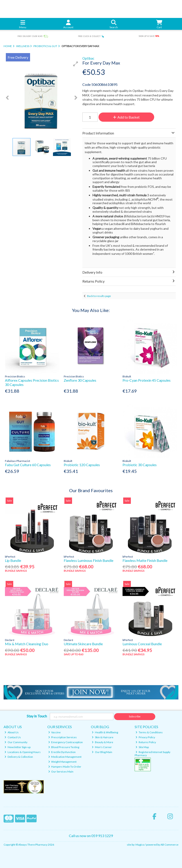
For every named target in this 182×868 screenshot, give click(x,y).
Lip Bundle (13, 560)
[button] (76, 64)
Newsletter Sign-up (18, 747)
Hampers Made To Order (65, 767)
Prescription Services (63, 737)
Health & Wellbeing (105, 732)
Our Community (16, 742)
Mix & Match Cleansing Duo (27, 644)
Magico (140, 845)
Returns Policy (146, 742)
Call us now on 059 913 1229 (91, 836)
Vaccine (55, 732)
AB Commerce (169, 845)
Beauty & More (102, 742)
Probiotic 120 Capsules (82, 465)
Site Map (142, 747)
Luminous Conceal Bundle (142, 644)
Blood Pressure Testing (64, 747)
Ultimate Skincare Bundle (83, 644)
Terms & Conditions (149, 732)
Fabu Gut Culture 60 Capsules (28, 465)
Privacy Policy (145, 737)
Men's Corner (102, 747)
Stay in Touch (37, 716)
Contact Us (13, 737)
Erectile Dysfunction (62, 752)
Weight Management (62, 762)
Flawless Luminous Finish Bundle (89, 560)
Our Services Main (61, 772)
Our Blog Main (102, 752)
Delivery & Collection (19, 757)
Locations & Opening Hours (23, 752)
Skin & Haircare (103, 737)
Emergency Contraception (66, 742)
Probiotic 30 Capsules (140, 465)
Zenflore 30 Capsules (80, 380)
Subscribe (135, 716)
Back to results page (99, 296)
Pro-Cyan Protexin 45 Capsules (147, 380)
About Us (12, 732)
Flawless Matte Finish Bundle (145, 560)
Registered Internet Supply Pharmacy (152, 754)
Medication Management (65, 757)
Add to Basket (126, 117)
